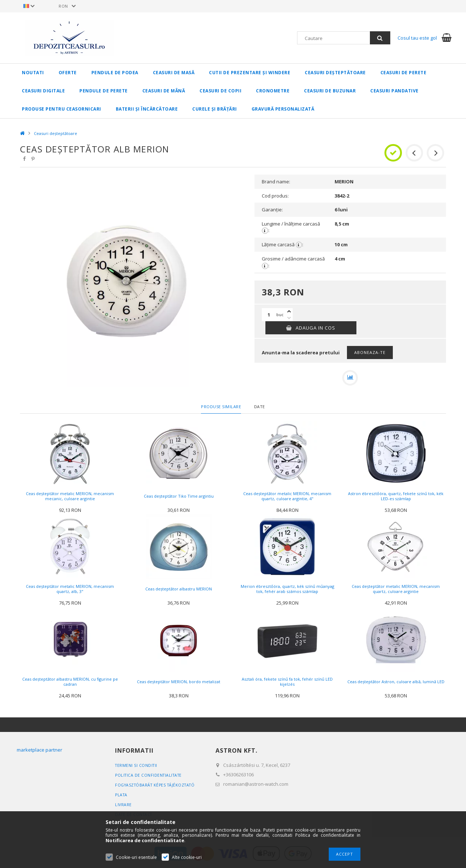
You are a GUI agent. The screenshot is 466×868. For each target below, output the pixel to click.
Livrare (124, 806)
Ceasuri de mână (164, 91)
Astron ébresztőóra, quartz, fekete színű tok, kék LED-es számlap (396, 498)
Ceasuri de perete (404, 73)
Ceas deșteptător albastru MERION (179, 591)
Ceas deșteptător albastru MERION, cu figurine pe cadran (70, 683)
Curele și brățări (215, 109)
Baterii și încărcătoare (147, 109)
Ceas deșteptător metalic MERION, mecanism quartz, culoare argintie (396, 591)
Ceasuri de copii (220, 91)
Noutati (33, 73)
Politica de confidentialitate (150, 777)
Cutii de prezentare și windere (250, 73)
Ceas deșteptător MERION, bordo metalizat (179, 683)
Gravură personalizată (283, 109)
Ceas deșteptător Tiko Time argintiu (179, 498)
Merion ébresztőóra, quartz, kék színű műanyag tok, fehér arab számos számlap (287, 591)
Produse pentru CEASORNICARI (62, 109)
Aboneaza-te (370, 352)
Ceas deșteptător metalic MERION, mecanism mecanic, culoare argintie (70, 498)
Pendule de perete (104, 91)
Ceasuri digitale (43, 91)
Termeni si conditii (137, 767)
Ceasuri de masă (174, 73)
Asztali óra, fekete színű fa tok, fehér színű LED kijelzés (287, 683)
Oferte (68, 73)
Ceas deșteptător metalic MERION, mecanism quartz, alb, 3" (70, 591)
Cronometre (273, 91)
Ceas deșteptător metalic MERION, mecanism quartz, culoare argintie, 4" (287, 498)
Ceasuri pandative (394, 91)
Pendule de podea (115, 73)
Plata (122, 797)
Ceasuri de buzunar (330, 91)
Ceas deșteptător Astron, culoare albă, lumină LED (396, 683)
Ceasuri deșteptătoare (335, 73)
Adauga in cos (315, 328)
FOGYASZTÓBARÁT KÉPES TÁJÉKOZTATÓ (157, 787)
